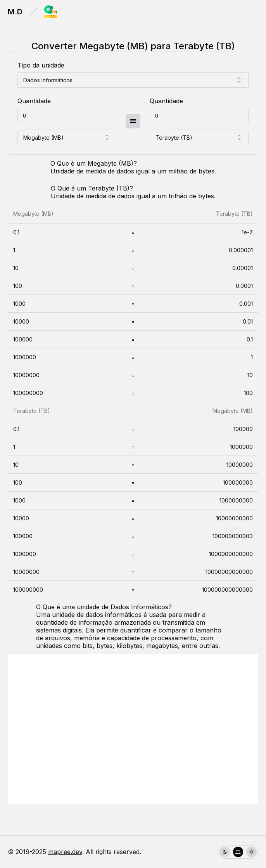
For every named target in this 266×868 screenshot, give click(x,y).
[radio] (225, 852)
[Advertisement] (133, 729)
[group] (238, 852)
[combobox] (133, 80)
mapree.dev (65, 852)
